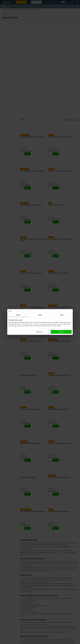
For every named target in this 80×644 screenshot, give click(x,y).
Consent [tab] (18, 315)
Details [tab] (40, 315)
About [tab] (62, 315)
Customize (40, 332)
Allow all (61, 332)
